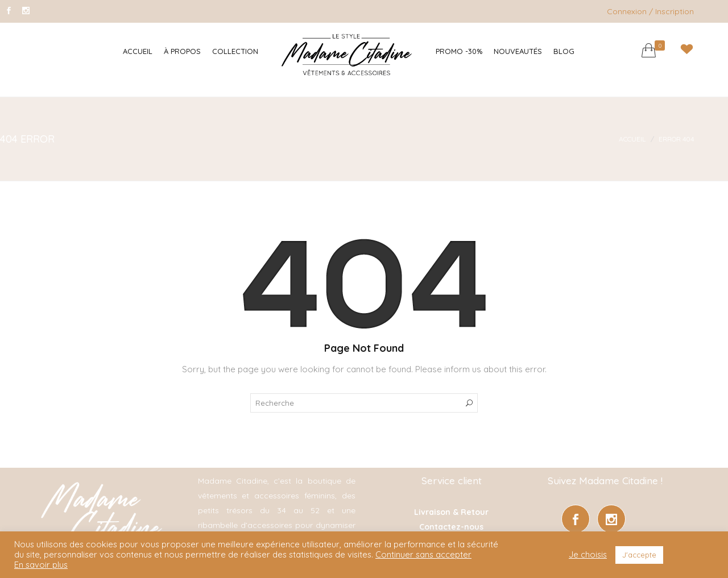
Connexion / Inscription (650, 11)
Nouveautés (518, 51)
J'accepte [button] (639, 555)
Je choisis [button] (588, 555)
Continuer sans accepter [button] (423, 554)
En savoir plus (41, 565)
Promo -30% (459, 51)
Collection (235, 51)
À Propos (182, 51)
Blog (564, 51)
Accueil (138, 51)
